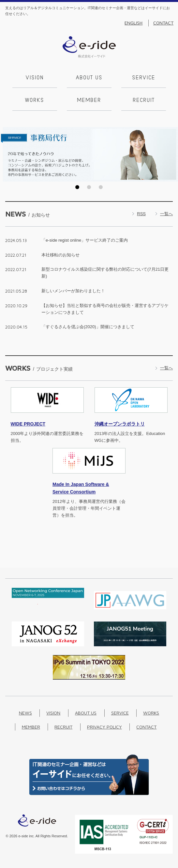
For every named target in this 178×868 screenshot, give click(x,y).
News (25, 713)
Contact (163, 23)
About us (89, 78)
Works (35, 101)
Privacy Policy (104, 727)
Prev (7, 154)
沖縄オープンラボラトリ (120, 424)
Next (171, 154)
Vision (35, 78)
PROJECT (28, 424)
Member (89, 101)
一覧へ (166, 214)
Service (144, 78)
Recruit (144, 101)
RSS (141, 214)
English (133, 23)
